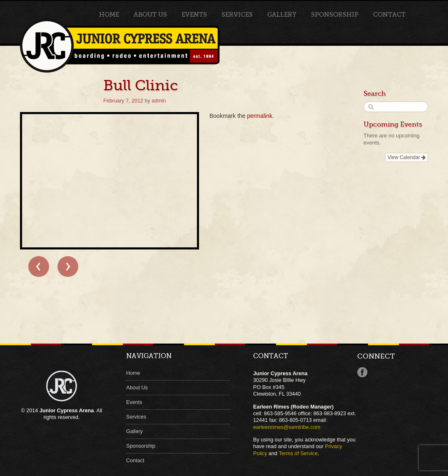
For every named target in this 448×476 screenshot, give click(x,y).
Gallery (282, 15)
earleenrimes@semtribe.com (287, 427)
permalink (260, 116)
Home (109, 15)
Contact (389, 15)
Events (194, 15)
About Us (150, 15)
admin (159, 101)
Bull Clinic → (68, 267)
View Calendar (407, 157)
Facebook (362, 372)
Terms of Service (298, 454)
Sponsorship (335, 15)
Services (237, 15)
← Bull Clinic (39, 267)
